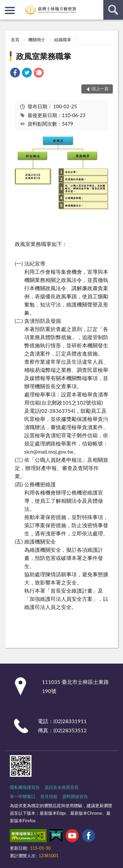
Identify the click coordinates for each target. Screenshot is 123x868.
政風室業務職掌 (44, 56)
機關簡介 (37, 40)
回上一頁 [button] (100, 89)
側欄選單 (10, 10)
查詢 (113, 10)
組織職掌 (63, 40)
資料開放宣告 (75, 796)
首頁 (15, 40)
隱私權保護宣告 (25, 787)
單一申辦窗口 (23, 796)
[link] (15, 73)
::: (5, 5)
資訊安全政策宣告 (62, 787)
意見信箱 (49, 796)
